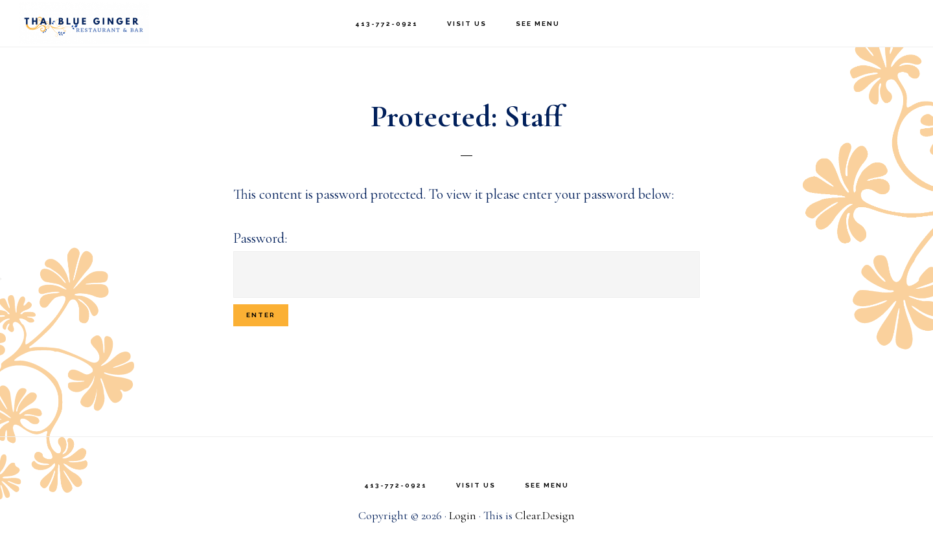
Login (463, 515)
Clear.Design (545, 515)
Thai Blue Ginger (84, 23)
